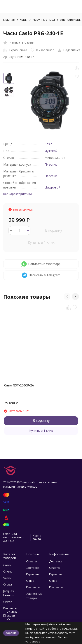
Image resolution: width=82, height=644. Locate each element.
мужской (51, 151)
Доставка (33, 568)
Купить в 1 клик (41, 242)
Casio (49, 144)
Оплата (31, 561)
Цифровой (52, 187)
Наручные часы (44, 20)
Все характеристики (17, 194)
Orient (7, 571)
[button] (67, 296)
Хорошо (11, 633)
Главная (9, 20)
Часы (24, 20)
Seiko (7, 578)
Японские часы (71, 20)
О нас (30, 581)
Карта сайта (37, 537)
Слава (8, 584)
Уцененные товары (34, 596)
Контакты (33, 587)
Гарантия (33, 574)
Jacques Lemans (9, 593)
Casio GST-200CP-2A (19, 385)
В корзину (54, 230)
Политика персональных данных (14, 537)
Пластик (51, 164)
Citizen (8, 602)
